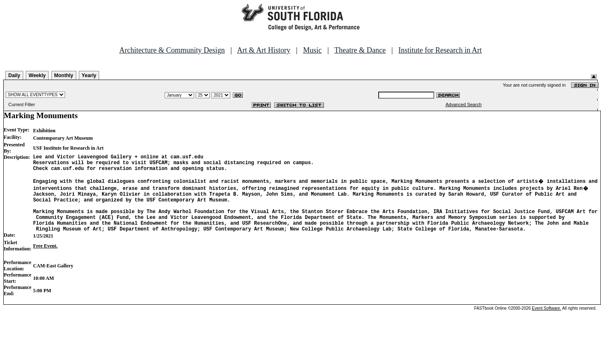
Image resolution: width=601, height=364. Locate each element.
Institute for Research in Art (440, 50)
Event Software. (546, 322)
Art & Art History (264, 50)
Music (313, 50)
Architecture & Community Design (172, 50)
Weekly (37, 75)
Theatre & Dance (360, 50)
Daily (14, 75)
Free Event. (45, 260)
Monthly (64, 75)
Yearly (89, 75)
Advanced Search (464, 104)
